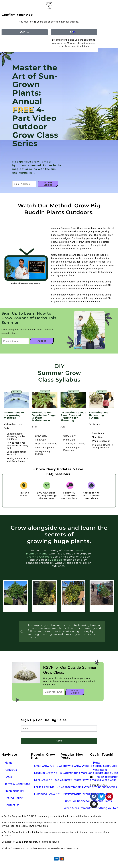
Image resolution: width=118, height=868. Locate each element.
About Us (11, 770)
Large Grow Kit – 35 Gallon (52, 787)
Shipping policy (14, 791)
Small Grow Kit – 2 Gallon (51, 766)
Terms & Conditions (17, 784)
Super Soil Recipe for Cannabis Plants (88, 801)
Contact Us (12, 805)
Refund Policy (14, 798)
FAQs (8, 777)
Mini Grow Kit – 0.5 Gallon (51, 780)
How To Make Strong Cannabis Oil (86, 794)
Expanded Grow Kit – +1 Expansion (57, 794)
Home (9, 763)
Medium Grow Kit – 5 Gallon (53, 773)
